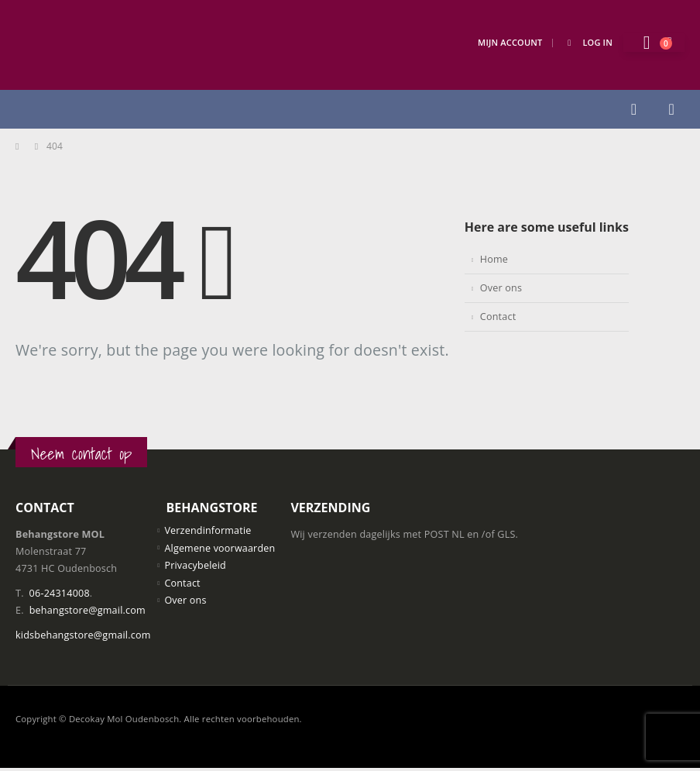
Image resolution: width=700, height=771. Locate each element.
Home (494, 259)
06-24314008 (60, 593)
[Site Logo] (93, 45)
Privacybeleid (195, 565)
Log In (587, 42)
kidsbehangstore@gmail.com (83, 635)
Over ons (501, 288)
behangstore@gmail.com (87, 610)
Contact (498, 317)
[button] (633, 109)
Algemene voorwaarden (220, 548)
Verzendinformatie (208, 530)
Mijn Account (510, 42)
